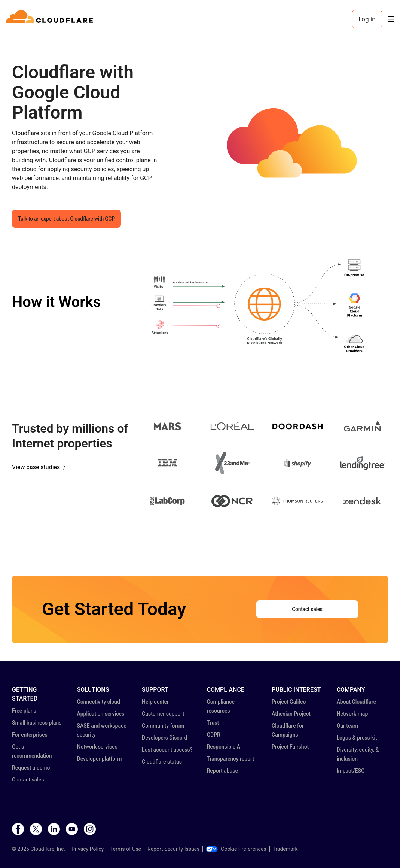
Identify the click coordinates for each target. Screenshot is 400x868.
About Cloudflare (357, 702)
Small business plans (37, 723)
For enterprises (30, 735)
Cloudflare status (162, 762)
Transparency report (231, 759)
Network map (352, 714)
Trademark (285, 849)
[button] (297, 145)
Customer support (163, 714)
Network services (97, 747)
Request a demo (31, 768)
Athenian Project (291, 714)
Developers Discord (164, 738)
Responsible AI (225, 747)
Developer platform (100, 759)
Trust (213, 723)
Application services (101, 714)
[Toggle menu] (391, 19)
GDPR (214, 735)
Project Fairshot (290, 747)
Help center (155, 702)
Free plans (24, 711)
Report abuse (222, 771)
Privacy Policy (88, 849)
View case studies (36, 467)
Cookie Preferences (236, 849)
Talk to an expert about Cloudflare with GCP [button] (66, 219)
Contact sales (28, 780)
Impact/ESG (351, 771)
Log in (367, 19)
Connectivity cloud (99, 702)
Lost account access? (167, 750)
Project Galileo (289, 702)
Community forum (163, 726)
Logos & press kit (357, 738)
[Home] (51, 19)
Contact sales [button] (307, 609)
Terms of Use (126, 849)
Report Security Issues (173, 849)
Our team (348, 726)
